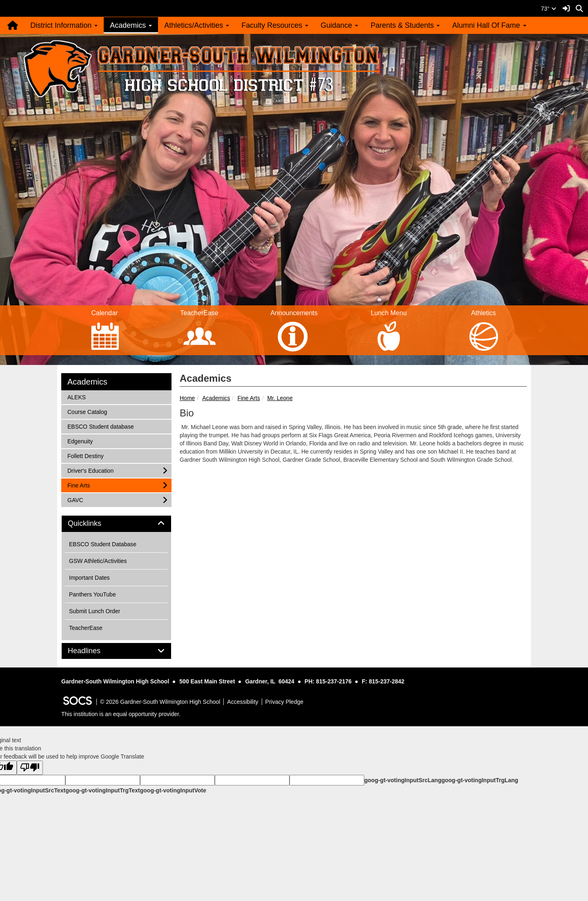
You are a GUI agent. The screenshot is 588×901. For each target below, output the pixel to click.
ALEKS (78, 397)
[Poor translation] (30, 768)
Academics (216, 398)
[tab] (116, 524)
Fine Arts (248, 398)
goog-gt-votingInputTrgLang (480, 780)
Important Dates (89, 578)
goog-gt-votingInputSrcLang (403, 780)
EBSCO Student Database (103, 544)
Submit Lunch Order (95, 611)
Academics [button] (131, 25)
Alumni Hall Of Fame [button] (489, 25)
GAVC (78, 499)
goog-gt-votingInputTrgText (102, 790)
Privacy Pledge (284, 702)
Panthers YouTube (92, 594)
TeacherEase (86, 628)
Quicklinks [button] (94, 524)
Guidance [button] (339, 25)
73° (549, 9)
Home (187, 398)
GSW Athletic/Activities (98, 561)
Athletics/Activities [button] (197, 25)
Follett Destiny (85, 455)
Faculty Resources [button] (275, 25)
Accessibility (243, 702)
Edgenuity (80, 441)
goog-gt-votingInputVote (173, 790)
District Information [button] (64, 25)
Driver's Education (90, 470)
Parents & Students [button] (405, 25)
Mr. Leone (280, 398)
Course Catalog (87, 411)
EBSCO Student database (100, 426)
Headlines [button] (93, 651)
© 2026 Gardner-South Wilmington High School (160, 702)
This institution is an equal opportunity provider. (121, 714)
